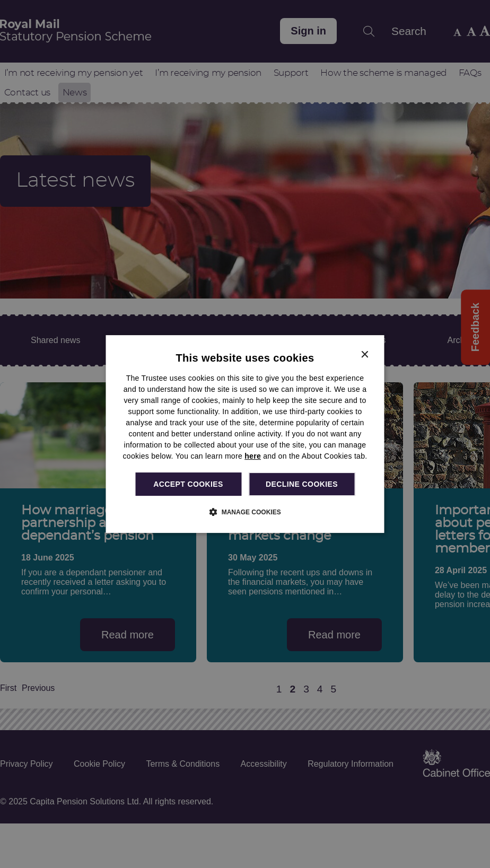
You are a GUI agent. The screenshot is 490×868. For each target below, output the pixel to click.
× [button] (365, 355)
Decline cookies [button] (302, 484)
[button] (245, 512)
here (253, 456)
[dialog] (245, 434)
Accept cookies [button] (188, 484)
